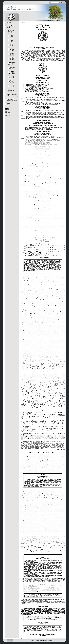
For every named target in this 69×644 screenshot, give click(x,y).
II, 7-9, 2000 (11, 51)
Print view (7, 110)
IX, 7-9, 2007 (11, 83)
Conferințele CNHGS (11, 99)
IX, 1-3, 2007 (11, 80)
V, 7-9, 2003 (11, 66)
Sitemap (7, 108)
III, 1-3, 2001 (11, 53)
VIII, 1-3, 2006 (12, 75)
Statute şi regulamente (11, 25)
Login (6, 111)
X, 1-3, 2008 (11, 85)
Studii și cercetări (11, 90)
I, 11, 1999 (11, 46)
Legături (8, 105)
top (43, 638)
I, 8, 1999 (11, 42)
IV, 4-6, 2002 (11, 60)
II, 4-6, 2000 (11, 49)
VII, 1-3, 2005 (12, 70)
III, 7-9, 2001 (11, 56)
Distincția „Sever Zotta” (11, 26)
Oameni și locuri (11, 93)
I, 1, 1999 (11, 33)
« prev (22, 638)
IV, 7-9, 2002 (11, 61)
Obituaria (8, 103)
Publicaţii (8, 28)
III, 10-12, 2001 (12, 57)
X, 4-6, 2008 (11, 87)
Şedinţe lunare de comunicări (12, 97)
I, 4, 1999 (11, 37)
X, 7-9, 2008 (11, 88)
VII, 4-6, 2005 (12, 71)
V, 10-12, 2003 (12, 67)
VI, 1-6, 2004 (11, 69)
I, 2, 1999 (11, 34)
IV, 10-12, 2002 (12, 62)
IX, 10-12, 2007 (12, 84)
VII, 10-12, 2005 (12, 74)
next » (63, 638)
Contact (8, 106)
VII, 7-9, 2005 (12, 73)
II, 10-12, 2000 (12, 52)
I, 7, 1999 (11, 40)
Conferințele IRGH (10, 98)
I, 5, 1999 (11, 38)
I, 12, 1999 (11, 47)
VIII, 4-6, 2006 (12, 76)
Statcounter (8, 115)
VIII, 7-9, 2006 (12, 78)
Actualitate (9, 23)
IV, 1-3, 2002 (11, 58)
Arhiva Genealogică (12, 29)
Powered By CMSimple (35, 643)
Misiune (8, 24)
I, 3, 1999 (11, 35)
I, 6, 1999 (11, 39)
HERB (9, 89)
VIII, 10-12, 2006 (12, 79)
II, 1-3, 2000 (11, 48)
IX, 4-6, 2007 (11, 81)
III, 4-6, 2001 (11, 55)
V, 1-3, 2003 (11, 64)
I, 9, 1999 (11, 43)
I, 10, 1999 (11, 44)
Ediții (9, 92)
